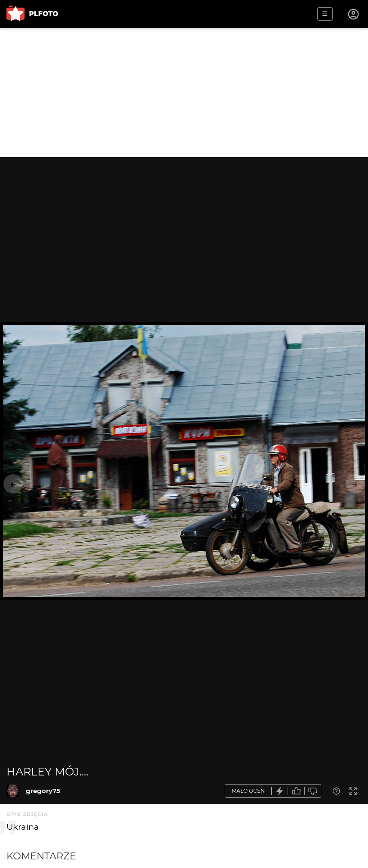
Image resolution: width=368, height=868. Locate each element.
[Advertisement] (184, 93)
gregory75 (43, 791)
